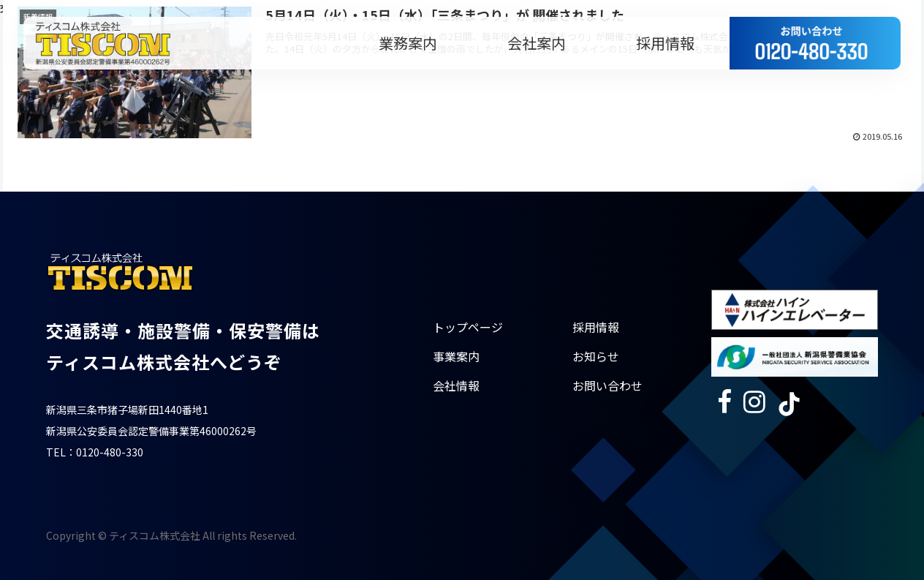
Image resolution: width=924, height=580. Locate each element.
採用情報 (596, 327)
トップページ (468, 327)
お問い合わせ (607, 385)
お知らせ (596, 356)
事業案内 (456, 356)
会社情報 (456, 385)
